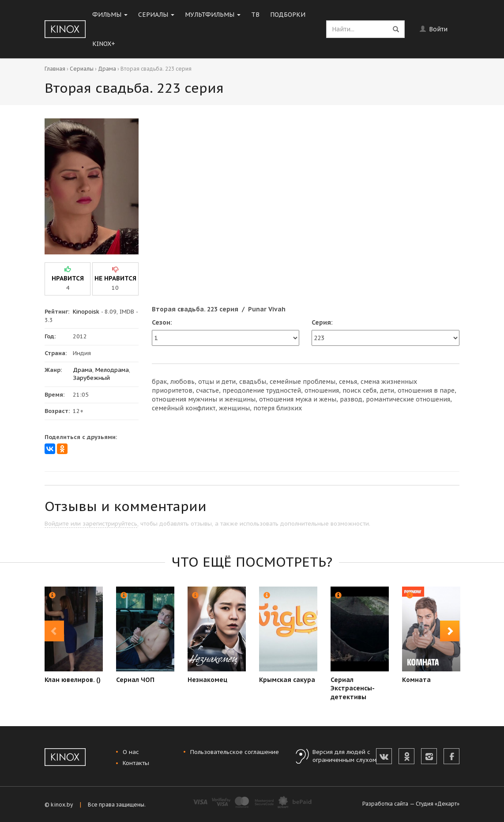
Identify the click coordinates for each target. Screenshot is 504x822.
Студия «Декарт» (438, 804)
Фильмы (110, 15)
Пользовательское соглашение (235, 752)
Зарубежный (91, 378)
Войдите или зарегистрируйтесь (91, 524)
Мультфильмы (213, 15)
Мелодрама (112, 370)
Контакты (136, 763)
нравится (68, 278)
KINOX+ (104, 44)
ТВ (255, 15)
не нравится (115, 278)
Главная (55, 69)
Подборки (288, 15)
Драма (107, 69)
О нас (131, 752)
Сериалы (156, 15)
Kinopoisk (86, 312)
